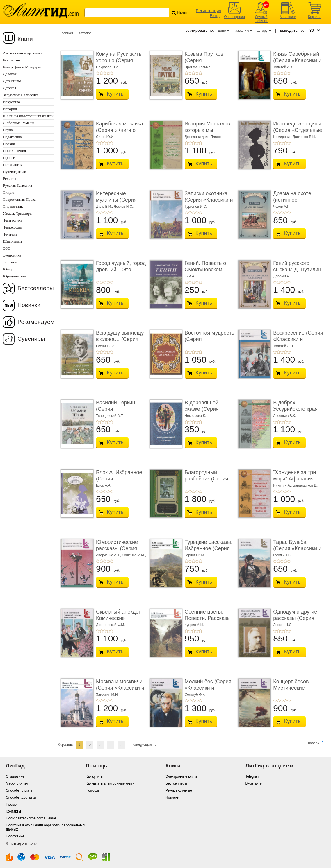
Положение (15, 836)
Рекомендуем (36, 322)
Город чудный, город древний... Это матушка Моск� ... (121, 269)
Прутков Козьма (198, 67)
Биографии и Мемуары (22, 67)
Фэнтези (10, 234)
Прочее (9, 158)
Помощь (92, 790)
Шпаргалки (12, 241)
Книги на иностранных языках (28, 116)
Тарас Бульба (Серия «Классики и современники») (297, 548)
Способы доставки (21, 797)
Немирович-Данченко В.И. (294, 137)
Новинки (29, 305)
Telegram (253, 776)
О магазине (15, 776)
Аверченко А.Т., (109, 555)
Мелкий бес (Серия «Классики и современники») (208, 688)
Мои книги (288, 17)
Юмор (8, 269)
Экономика (12, 255)
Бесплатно (11, 60)
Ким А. (190, 276)
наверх (314, 743)
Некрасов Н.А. (108, 67)
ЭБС (7, 248)
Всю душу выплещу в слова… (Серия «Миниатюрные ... (120, 339)
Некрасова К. (195, 416)
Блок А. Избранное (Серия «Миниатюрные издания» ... (119, 482)
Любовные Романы (19, 123)
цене (222, 31)
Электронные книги (181, 776)
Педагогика (12, 137)
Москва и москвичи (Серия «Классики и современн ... (120, 688)
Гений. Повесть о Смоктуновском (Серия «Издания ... (209, 269)
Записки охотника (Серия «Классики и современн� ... (209, 200)
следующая (143, 745)
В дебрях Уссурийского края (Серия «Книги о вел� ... (295, 412)
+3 (105, 73)
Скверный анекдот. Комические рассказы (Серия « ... (119, 621)
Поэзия (9, 144)
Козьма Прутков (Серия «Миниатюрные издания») (204, 63)
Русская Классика (17, 185)
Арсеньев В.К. (284, 416)
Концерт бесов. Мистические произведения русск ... (297, 691)
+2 (101, 73)
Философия (13, 227)
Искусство (11, 102)
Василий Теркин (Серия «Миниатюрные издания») (116, 412)
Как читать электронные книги (110, 783)
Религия (10, 179)
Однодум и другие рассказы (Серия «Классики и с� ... (296, 618)
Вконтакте (254, 783)
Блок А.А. (104, 485)
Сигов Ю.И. (105, 137)
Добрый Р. (281, 276)
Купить (115, 94)
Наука (8, 130)
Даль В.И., (105, 207)
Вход (215, 16)
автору (262, 31)
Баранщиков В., (306, 485)
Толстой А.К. (283, 67)
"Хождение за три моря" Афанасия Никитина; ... (294, 479)
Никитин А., (283, 485)
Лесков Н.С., (124, 207)
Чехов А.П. (282, 207)
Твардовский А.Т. (110, 416)
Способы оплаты (19, 790)
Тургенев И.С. (196, 207)
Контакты (13, 811)
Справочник (13, 206)
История (10, 109)
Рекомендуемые (179, 790)
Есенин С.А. (106, 346)
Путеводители (15, 172)
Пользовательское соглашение (31, 818)
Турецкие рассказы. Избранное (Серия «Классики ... (209, 548)
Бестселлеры (36, 288)
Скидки (9, 192)
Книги (25, 39)
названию (241, 31)
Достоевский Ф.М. (111, 625)
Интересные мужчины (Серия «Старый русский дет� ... (117, 203)
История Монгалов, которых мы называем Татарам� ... (208, 133)
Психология (13, 165)
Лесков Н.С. (283, 625)
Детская (9, 88)
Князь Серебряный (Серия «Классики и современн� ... (297, 60)
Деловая (10, 74)
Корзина (315, 17)
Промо (11, 804)
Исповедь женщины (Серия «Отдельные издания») (298, 130)
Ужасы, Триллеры (18, 213)
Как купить (94, 776)
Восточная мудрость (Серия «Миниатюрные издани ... (210, 342)
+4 (108, 73)
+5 (112, 73)
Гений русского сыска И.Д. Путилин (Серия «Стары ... (297, 269)
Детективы (12, 81)
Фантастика (13, 220)
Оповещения (234, 17)
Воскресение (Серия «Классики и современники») (298, 339)
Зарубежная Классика (21, 95)
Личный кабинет (261, 19)
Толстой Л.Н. (283, 346)
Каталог (85, 33)
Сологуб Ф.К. (195, 695)
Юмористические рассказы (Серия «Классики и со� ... (120, 548)
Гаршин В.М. (195, 555)
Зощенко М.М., (134, 555)
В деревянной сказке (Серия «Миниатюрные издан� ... (203, 412)
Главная (66, 33)
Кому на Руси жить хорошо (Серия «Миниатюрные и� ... (120, 63)
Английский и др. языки (23, 53)
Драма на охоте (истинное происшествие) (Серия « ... (292, 203)
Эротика (10, 262)
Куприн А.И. (194, 625)
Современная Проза (19, 199)
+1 (98, 73)
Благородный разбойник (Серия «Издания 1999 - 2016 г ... (207, 482)
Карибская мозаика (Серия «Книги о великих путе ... (119, 130)
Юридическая (14, 276)
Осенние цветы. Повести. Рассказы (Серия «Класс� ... (208, 618)
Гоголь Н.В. (282, 555)
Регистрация (209, 11)
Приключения (14, 151)
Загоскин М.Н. (107, 695)
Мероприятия (17, 783)
